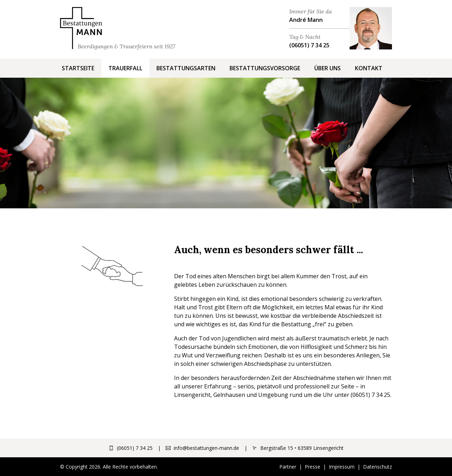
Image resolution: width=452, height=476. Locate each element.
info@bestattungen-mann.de (206, 448)
